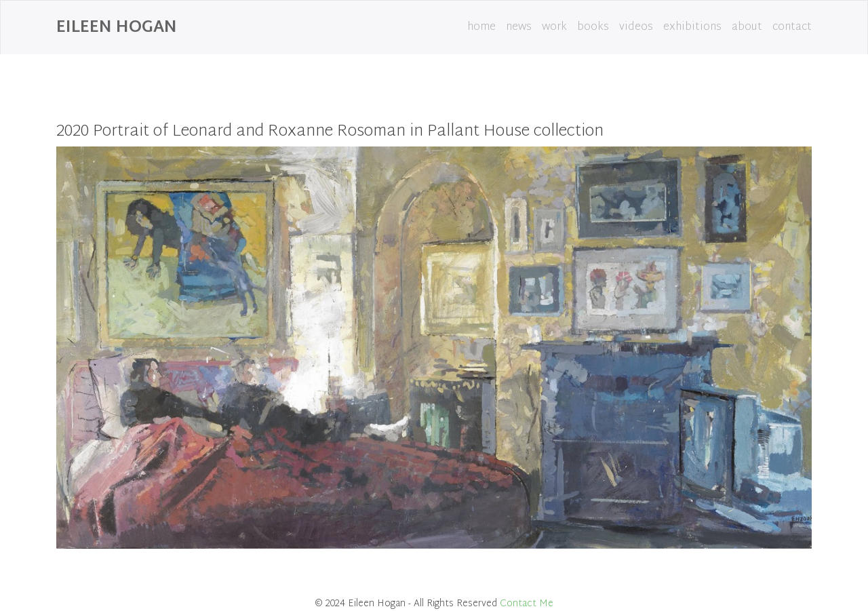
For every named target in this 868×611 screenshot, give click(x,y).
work (554, 27)
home (481, 27)
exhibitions (692, 27)
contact (792, 27)
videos (636, 27)
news (519, 27)
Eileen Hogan (117, 28)
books (593, 27)
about (747, 27)
